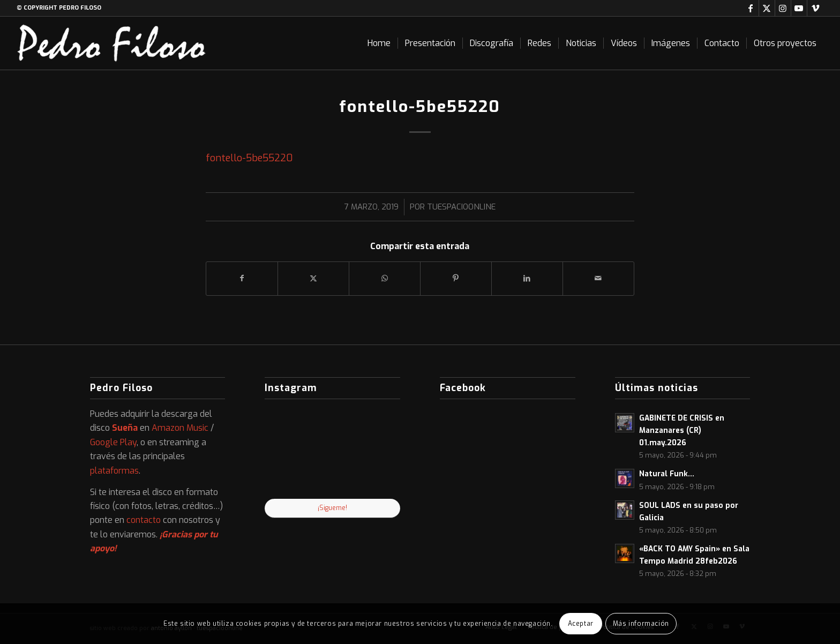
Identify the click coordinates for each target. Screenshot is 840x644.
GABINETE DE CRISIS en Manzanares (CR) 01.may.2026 (682, 430)
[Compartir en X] (313, 278)
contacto (144, 520)
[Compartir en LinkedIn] (527, 278)
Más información (641, 624)
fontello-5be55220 (249, 158)
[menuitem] (379, 43)
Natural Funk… (667, 474)
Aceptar (581, 624)
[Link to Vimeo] (815, 8)
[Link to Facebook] (751, 8)
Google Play (113, 442)
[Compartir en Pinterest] (456, 278)
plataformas (114, 471)
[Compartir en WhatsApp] (385, 278)
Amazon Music (180, 428)
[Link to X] (767, 8)
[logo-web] (111, 43)
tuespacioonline (461, 207)
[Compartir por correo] (598, 278)
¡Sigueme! (332, 508)
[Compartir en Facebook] (242, 278)
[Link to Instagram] (783, 8)
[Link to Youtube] (799, 8)
